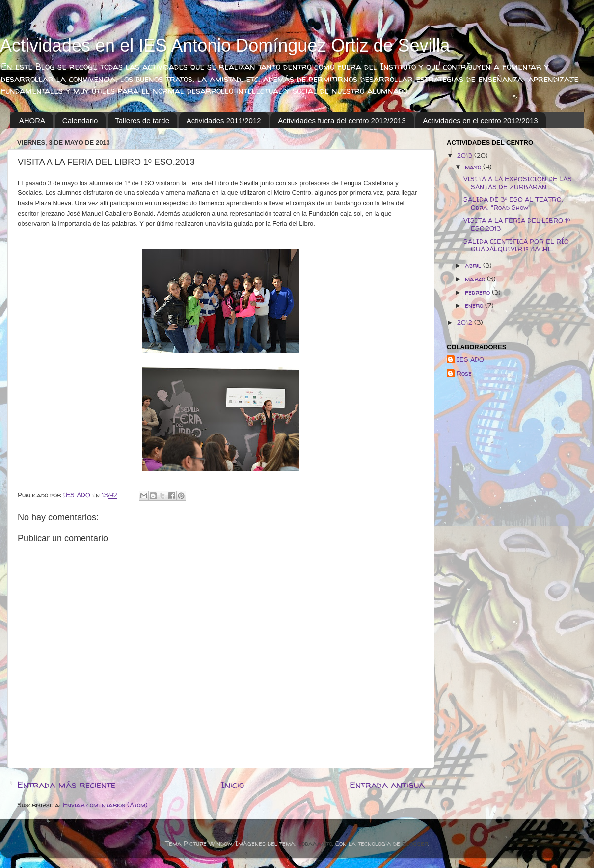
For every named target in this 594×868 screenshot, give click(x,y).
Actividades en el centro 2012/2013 (480, 121)
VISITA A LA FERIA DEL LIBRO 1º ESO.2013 (517, 224)
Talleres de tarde (142, 121)
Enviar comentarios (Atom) (105, 805)
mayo (474, 167)
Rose (464, 373)
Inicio (232, 785)
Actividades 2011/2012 (224, 121)
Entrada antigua (387, 785)
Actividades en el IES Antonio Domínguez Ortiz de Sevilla (225, 45)
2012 (466, 322)
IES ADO (470, 360)
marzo (476, 279)
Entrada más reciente (66, 785)
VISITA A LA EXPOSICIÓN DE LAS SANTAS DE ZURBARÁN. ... (518, 183)
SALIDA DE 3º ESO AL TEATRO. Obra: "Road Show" (513, 203)
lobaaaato (315, 843)
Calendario (80, 121)
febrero (478, 292)
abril (474, 265)
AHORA (32, 121)
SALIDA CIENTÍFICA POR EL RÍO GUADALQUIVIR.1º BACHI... (516, 245)
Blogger (415, 843)
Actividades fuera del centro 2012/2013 (342, 121)
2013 (466, 155)
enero (475, 305)
